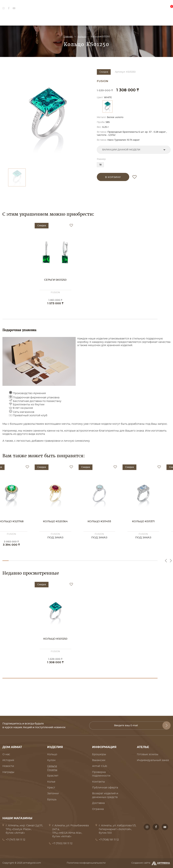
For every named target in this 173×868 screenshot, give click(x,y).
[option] (48, 117)
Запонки (53, 793)
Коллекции (98, 19)
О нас (6, 754)
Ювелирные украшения (53, 19)
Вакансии (99, 760)
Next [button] (171, 561)
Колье (51, 782)
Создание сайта (151, 863)
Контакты (99, 782)
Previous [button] (166, 561)
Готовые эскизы (148, 754)
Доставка (98, 803)
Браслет (53, 776)
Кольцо (82, 37)
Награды (8, 772)
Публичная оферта (105, 788)
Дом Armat (10, 19)
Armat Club (100, 766)
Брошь (52, 799)
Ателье (130, 19)
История (8, 760)
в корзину (113, 177)
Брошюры (99, 754)
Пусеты (52, 770)
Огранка (98, 809)
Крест (51, 788)
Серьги (52, 766)
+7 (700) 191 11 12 (62, 843)
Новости (8, 766)
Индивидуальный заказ (153, 760)
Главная (68, 37)
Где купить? (163, 19)
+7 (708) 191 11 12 (109, 840)
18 (100, 165)
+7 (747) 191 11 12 (15, 840)
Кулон (51, 760)
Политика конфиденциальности (86, 863)
